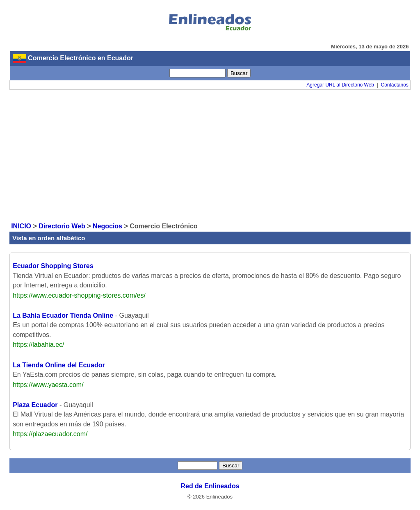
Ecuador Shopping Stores (53, 266)
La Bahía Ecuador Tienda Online (63, 315)
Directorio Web (62, 226)
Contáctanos (394, 85)
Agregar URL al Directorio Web (340, 85)
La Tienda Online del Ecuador (59, 365)
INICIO (21, 226)
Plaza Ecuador (35, 405)
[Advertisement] (210, 155)
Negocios (107, 226)
